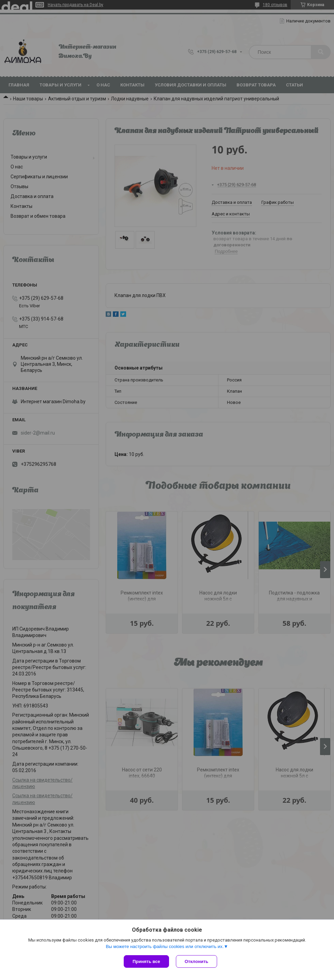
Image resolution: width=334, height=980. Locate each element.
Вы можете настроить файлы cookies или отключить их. (165, 946)
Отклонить (196, 961)
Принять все (146, 961)
